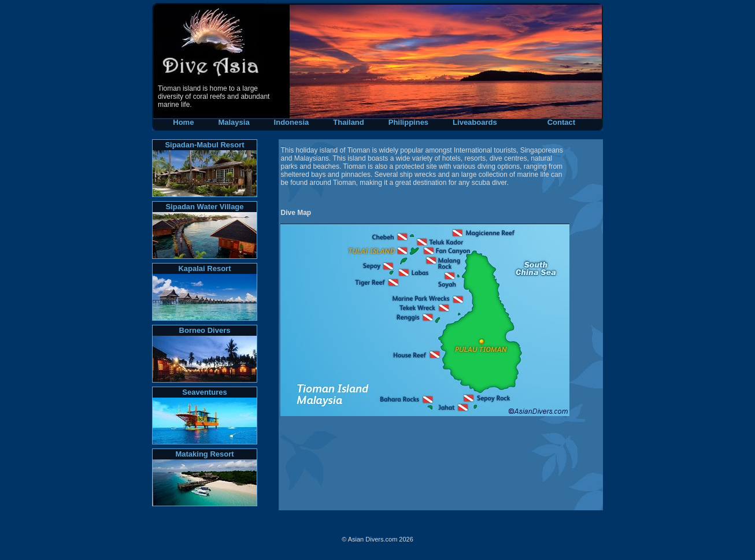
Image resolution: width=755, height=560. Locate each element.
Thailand (348, 122)
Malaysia (234, 122)
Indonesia (292, 122)
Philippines (408, 122)
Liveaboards (475, 122)
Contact (561, 122)
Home (176, 122)
